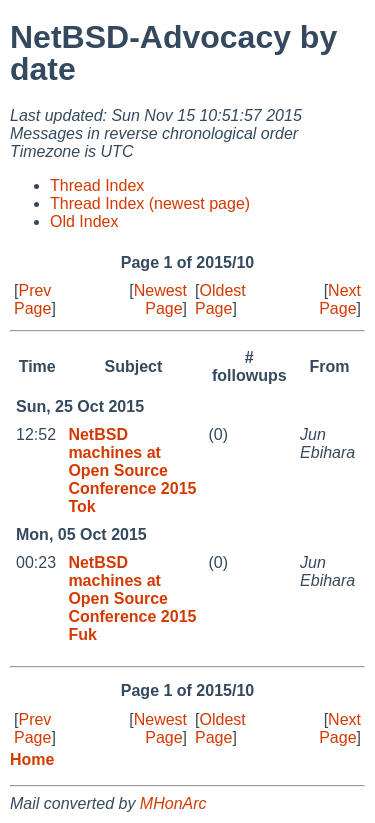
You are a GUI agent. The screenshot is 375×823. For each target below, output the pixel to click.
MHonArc (173, 803)
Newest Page (160, 299)
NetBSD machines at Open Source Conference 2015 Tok (132, 470)
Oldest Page (220, 299)
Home (32, 759)
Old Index (84, 221)
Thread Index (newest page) (150, 203)
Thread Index (97, 185)
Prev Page (32, 299)
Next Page (340, 299)
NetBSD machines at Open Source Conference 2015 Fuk (132, 598)
